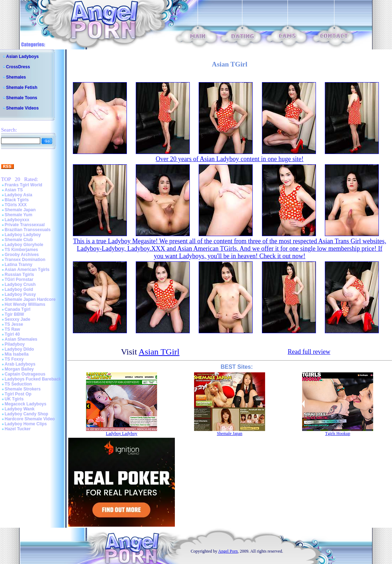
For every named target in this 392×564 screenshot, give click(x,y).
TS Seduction (18, 384)
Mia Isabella (17, 354)
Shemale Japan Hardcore (30, 299)
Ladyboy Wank (20, 409)
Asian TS (14, 190)
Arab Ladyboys (20, 364)
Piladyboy (15, 344)
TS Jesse (14, 324)
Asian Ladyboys (22, 57)
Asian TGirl (159, 352)
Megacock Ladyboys (25, 404)
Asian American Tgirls (27, 270)
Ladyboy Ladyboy (23, 235)
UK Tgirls (14, 399)
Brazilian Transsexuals (28, 230)
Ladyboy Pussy (20, 294)
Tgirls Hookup (338, 433)
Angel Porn (228, 551)
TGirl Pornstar (19, 280)
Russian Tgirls (19, 275)
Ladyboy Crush (20, 284)
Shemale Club (19, 240)
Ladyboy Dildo (19, 349)
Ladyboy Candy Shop (26, 414)
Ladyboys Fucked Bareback (33, 379)
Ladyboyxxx (17, 220)
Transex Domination (25, 260)
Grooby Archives (22, 255)
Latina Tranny (18, 265)
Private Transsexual (25, 225)
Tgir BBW (14, 314)
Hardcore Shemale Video (30, 419)
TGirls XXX (16, 205)
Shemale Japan (20, 210)
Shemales (16, 77)
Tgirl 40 (12, 334)
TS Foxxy (14, 359)
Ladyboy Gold (19, 289)
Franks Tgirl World (23, 185)
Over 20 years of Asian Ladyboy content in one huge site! (230, 159)
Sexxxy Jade (17, 319)
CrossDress (18, 67)
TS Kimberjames (21, 250)
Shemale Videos (22, 108)
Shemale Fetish (22, 87)
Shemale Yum (18, 215)
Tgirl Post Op (18, 394)
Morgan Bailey (19, 369)
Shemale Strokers (23, 389)
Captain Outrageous (25, 374)
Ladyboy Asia (18, 195)
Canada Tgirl (18, 309)
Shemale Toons (22, 98)
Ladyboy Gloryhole (24, 245)
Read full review (309, 352)
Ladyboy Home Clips (26, 424)
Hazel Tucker (18, 429)
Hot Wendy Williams (25, 304)
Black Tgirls (17, 200)
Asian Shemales (21, 339)
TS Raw (12, 329)
